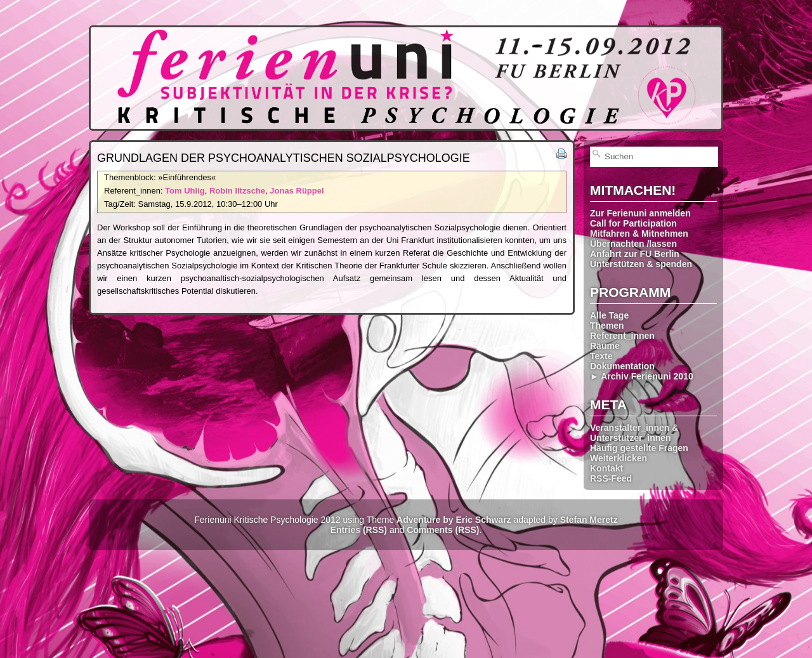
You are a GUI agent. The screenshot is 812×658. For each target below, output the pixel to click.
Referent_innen (622, 336)
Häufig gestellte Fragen (639, 448)
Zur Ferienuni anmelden (640, 213)
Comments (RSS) (443, 530)
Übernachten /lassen (633, 244)
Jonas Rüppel (297, 191)
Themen (607, 326)
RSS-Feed (611, 478)
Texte (601, 356)
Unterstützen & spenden (641, 264)
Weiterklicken (619, 458)
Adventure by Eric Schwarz (454, 520)
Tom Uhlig (185, 191)
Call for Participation (633, 223)
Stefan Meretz (589, 520)
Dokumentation (622, 366)
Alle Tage (609, 315)
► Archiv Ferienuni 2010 (642, 376)
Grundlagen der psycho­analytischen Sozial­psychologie (284, 158)
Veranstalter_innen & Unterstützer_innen (634, 433)
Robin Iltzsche (237, 191)
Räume (605, 346)
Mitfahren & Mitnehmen (639, 234)
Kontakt (606, 468)
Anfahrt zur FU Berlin (635, 254)
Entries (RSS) (359, 530)
